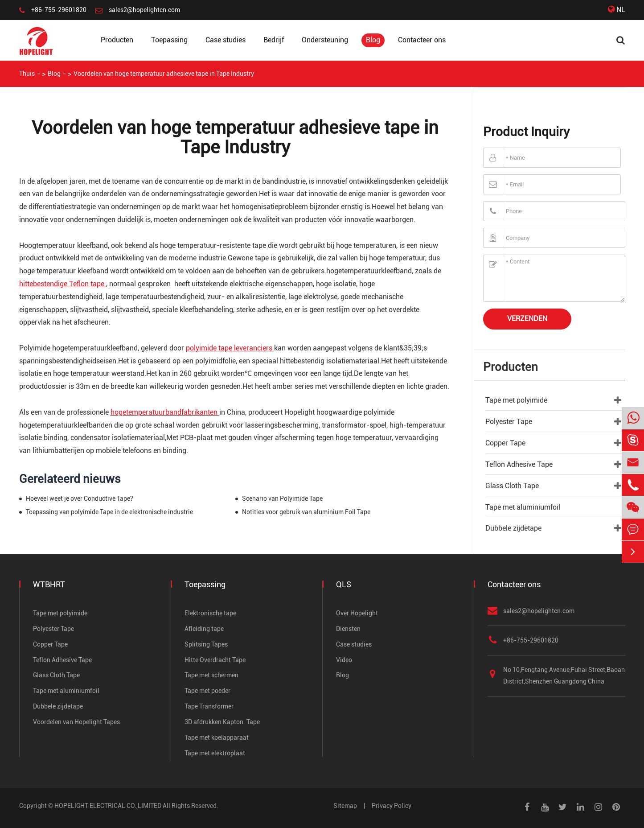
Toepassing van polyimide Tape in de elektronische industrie (109, 512)
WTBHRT (49, 584)
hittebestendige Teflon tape (63, 284)
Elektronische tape (210, 613)
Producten (117, 40)
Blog (373, 40)
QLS (344, 584)
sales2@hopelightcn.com (144, 10)
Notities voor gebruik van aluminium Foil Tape (306, 512)
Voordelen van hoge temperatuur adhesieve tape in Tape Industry (164, 74)
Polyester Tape (509, 422)
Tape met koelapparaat (217, 737)
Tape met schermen (211, 675)
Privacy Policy (392, 806)
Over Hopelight (357, 613)
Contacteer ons (422, 40)
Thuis (27, 74)
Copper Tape (505, 443)
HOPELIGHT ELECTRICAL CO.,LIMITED (108, 806)
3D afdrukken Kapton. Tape (222, 722)
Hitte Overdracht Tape (215, 660)
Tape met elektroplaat (215, 753)
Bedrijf (274, 40)
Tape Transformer (209, 706)
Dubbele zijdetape (513, 528)
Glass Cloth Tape (512, 486)
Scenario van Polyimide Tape (282, 498)
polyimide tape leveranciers (230, 348)
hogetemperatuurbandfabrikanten (165, 412)
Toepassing (169, 40)
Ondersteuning (325, 40)
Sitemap (345, 806)
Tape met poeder (207, 691)
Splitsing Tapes (206, 644)
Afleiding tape (204, 629)
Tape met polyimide (516, 400)
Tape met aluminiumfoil (523, 507)
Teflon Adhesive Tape (519, 464)
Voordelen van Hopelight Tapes (76, 722)
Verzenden (527, 319)
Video (344, 660)
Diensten (348, 629)
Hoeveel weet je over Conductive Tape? (80, 498)
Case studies (226, 40)
